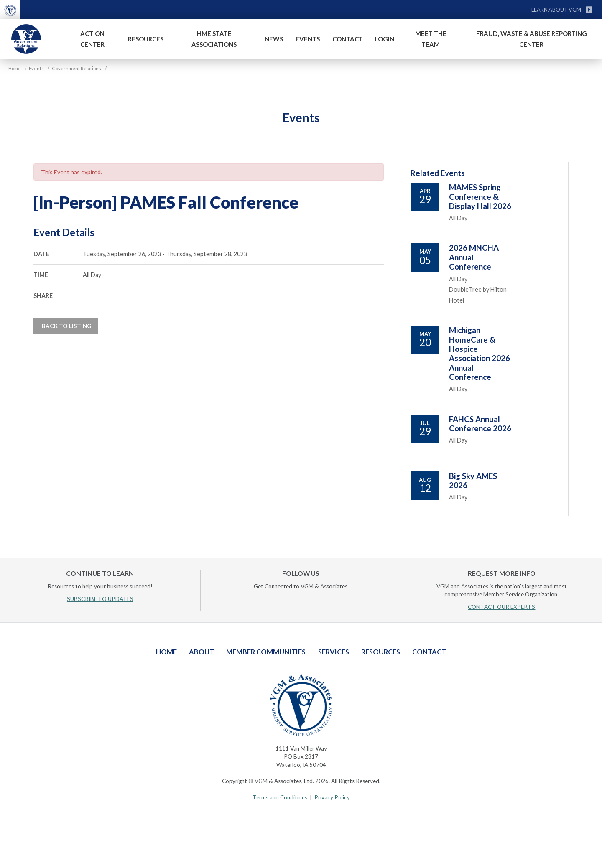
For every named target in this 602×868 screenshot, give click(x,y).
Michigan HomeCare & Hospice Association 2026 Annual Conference (480, 354)
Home (166, 652)
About (202, 652)
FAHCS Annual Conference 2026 (480, 424)
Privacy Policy (332, 797)
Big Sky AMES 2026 (473, 481)
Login (385, 39)
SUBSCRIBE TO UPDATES (100, 599)
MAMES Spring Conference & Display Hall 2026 (480, 197)
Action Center (92, 39)
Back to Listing (66, 326)
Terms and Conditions (280, 797)
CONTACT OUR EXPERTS (501, 607)
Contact (348, 39)
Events (308, 39)
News (274, 39)
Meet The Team (431, 39)
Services (334, 652)
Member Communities (266, 652)
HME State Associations (214, 39)
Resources (146, 39)
